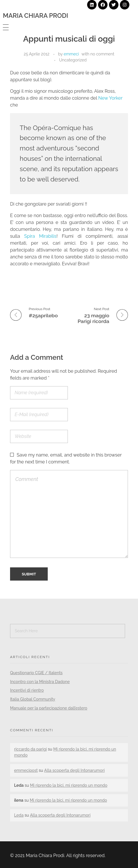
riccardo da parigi (30, 749)
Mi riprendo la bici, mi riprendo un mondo (69, 785)
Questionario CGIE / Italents (36, 673)
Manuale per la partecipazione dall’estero (49, 708)
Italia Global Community (33, 699)
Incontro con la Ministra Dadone (40, 682)
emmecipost (26, 770)
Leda (19, 815)
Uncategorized (73, 60)
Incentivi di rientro (27, 690)
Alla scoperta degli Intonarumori (74, 770)
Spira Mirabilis (40, 236)
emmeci (71, 54)
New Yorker (110, 98)
